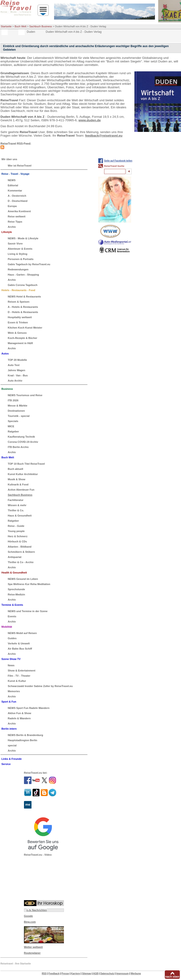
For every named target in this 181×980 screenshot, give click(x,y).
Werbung (136, 974)
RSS (44, 974)
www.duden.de (90, 120)
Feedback (54, 974)
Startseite (6, 26)
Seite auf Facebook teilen (118, 161)
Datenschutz (107, 974)
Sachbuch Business (41, 26)
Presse (65, 974)
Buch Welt (20, 26)
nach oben (172, 977)
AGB (96, 974)
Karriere (75, 974)
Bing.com (30, 922)
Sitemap (87, 974)
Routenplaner (32, 953)
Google (28, 916)
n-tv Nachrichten (37, 910)
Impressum (122, 974)
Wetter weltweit (33, 947)
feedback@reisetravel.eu (104, 136)
